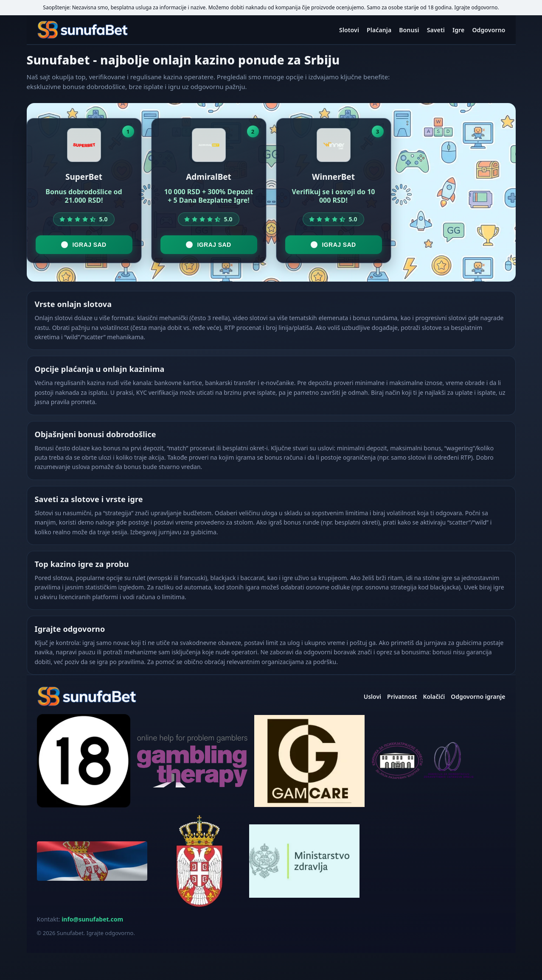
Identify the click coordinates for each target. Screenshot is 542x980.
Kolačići (434, 697)
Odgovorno (489, 30)
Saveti (436, 30)
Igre (459, 30)
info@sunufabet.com (92, 919)
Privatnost (402, 697)
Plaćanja (379, 30)
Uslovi (372, 697)
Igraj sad (84, 245)
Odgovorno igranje (478, 697)
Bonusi (409, 30)
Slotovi (349, 30)
